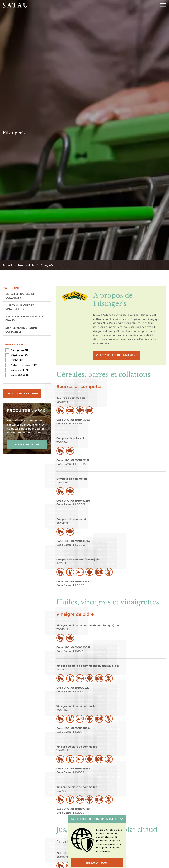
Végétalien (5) (20, 355)
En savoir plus (97, 863)
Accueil (7, 265)
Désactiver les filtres (22, 393)
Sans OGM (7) (19, 370)
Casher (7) (17, 360)
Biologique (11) (20, 350)
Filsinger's (47, 265)
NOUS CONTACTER (27, 445)
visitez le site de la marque (116, 355)
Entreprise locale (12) (24, 365)
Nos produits (26, 265)
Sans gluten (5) (20, 375)
